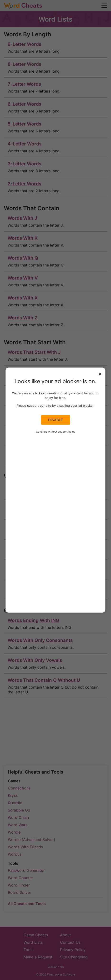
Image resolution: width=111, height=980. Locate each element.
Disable (55, 420)
